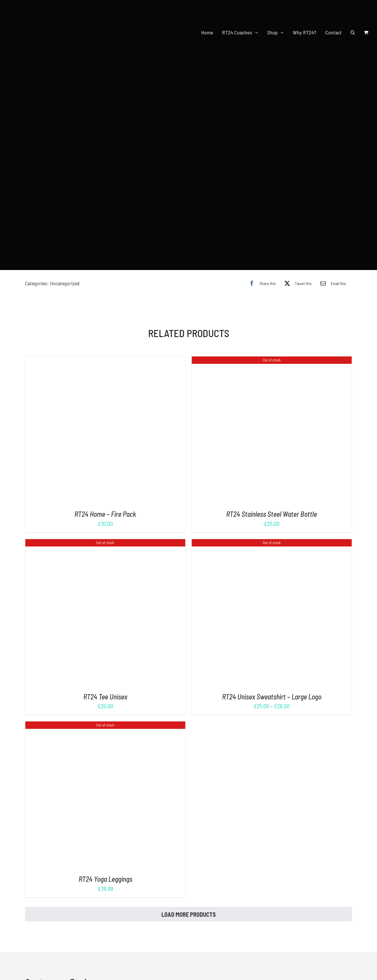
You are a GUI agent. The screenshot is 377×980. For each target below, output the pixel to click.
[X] (297, 273)
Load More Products (188, 904)
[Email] (332, 273)
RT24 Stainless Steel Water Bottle (272, 504)
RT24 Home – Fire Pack (105, 504)
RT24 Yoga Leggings (105, 869)
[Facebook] (261, 273)
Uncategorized (65, 273)
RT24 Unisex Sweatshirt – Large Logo (272, 686)
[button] (353, 27)
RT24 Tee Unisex (105, 686)
